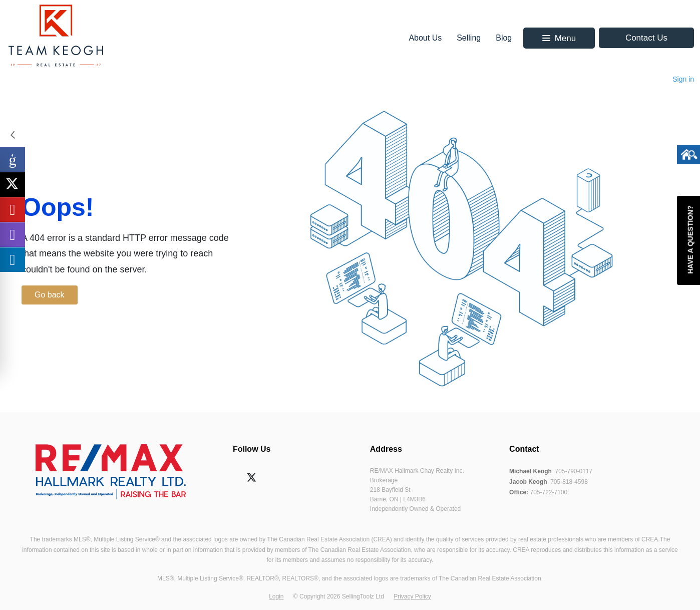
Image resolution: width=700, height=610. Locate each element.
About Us (425, 38)
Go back (50, 295)
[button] (559, 38)
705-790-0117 (574, 471)
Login (276, 596)
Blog (504, 38)
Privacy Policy (412, 596)
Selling (469, 38)
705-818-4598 (569, 482)
